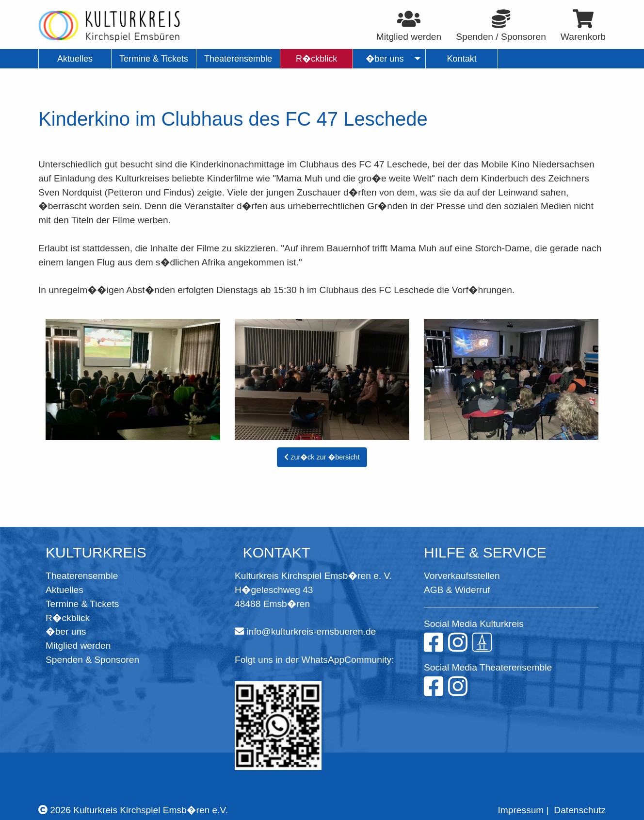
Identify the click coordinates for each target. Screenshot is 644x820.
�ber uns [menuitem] (385, 59)
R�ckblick (68, 618)
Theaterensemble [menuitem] (238, 59)
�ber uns (66, 631)
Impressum (521, 810)
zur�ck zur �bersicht (322, 457)
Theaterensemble (82, 576)
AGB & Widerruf (457, 590)
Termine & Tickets (82, 604)
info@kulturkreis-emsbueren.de (311, 631)
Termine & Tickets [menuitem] (154, 59)
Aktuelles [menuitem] (75, 59)
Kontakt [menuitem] (462, 59)
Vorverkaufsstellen (462, 576)
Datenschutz (580, 810)
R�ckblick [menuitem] (316, 59)
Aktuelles (64, 590)
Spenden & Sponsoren (92, 660)
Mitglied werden (78, 646)
